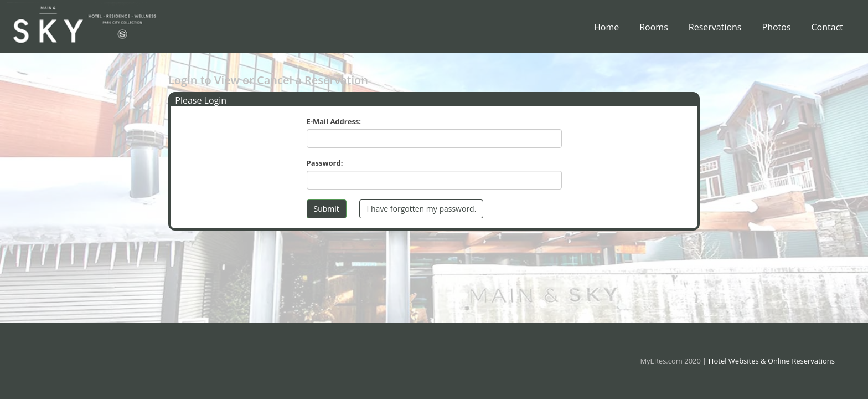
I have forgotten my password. (421, 209)
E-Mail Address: (334, 121)
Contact (827, 30)
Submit (327, 209)
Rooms (654, 30)
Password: (325, 163)
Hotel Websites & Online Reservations (772, 361)
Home (606, 30)
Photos (777, 30)
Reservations (715, 30)
